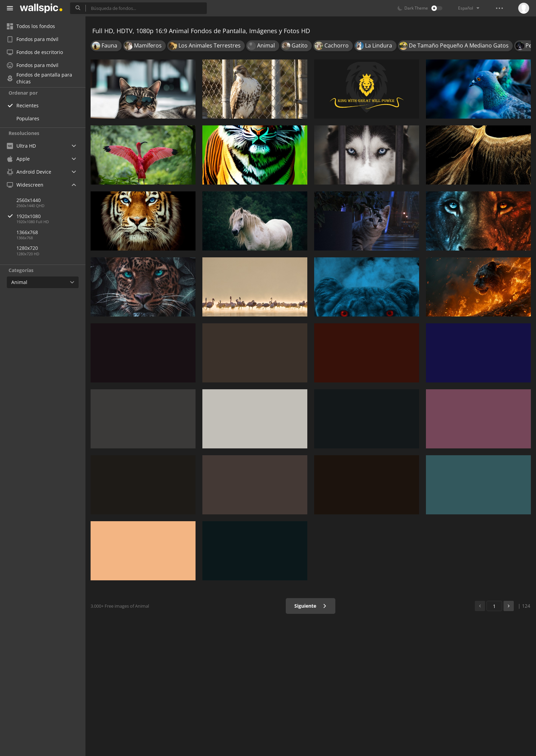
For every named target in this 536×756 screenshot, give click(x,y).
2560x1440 (29, 200)
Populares (28, 118)
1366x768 (27, 232)
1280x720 (27, 248)
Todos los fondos (31, 26)
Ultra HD (21, 146)
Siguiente (311, 606)
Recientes (28, 105)
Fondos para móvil (33, 39)
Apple (18, 159)
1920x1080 (51, 216)
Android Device (29, 172)
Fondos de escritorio (35, 52)
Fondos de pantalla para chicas (39, 78)
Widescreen (25, 185)
